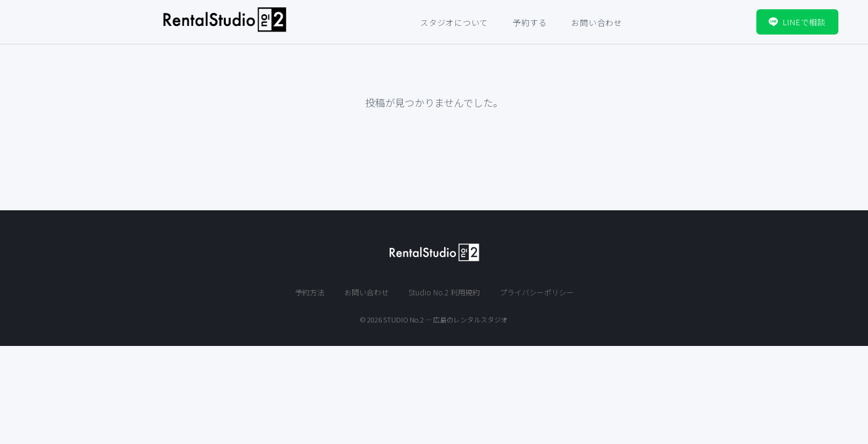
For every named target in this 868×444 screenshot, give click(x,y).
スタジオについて (454, 23)
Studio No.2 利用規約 (444, 292)
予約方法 (310, 292)
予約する (530, 23)
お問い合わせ (597, 23)
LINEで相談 (797, 22)
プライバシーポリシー (537, 292)
